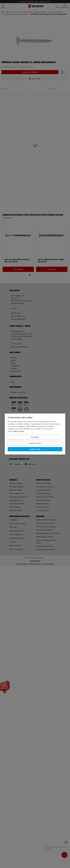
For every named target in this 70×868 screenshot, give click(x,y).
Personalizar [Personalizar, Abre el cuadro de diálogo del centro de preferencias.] (35, 437)
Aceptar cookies (35, 449)
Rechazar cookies (35, 443)
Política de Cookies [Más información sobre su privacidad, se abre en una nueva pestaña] (19, 431)
